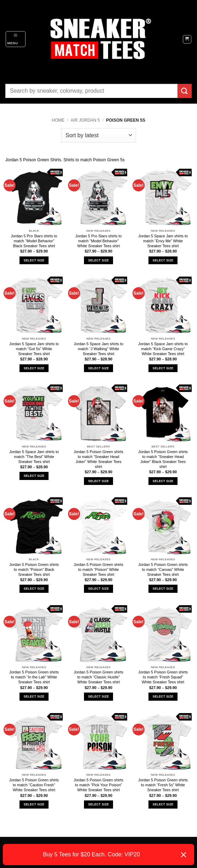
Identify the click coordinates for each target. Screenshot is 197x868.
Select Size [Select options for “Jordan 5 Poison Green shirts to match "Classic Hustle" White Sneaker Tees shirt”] (98, 696)
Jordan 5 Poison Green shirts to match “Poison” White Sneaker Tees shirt (98, 569)
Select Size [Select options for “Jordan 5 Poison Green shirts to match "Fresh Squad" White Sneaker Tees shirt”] (163, 696)
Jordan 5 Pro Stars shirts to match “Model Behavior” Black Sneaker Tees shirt (34, 241)
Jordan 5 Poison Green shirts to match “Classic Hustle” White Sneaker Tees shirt (98, 677)
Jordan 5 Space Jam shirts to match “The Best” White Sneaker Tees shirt (34, 457)
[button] (16, 39)
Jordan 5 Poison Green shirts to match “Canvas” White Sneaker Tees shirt (163, 569)
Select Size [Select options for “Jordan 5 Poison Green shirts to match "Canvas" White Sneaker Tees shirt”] (163, 589)
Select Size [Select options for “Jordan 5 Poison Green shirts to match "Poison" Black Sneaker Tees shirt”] (34, 589)
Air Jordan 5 (85, 120)
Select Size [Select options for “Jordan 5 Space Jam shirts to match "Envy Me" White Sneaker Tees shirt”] (163, 260)
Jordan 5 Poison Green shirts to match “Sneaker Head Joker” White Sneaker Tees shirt (98, 459)
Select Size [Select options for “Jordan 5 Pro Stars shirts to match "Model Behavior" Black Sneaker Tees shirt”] (34, 260)
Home (58, 120)
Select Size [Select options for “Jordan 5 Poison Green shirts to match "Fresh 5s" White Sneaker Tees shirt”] (163, 804)
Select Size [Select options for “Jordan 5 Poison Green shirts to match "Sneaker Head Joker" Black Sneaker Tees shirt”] (163, 481)
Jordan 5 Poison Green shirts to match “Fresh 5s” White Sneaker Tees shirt (163, 785)
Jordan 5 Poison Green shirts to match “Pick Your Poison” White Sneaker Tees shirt (98, 785)
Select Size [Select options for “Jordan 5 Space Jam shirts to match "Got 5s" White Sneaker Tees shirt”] (34, 368)
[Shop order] (98, 135)
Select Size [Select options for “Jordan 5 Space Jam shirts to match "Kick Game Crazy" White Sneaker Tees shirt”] (163, 368)
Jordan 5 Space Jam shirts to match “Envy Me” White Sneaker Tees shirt (163, 241)
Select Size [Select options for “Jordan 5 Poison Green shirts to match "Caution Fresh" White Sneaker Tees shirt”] (34, 804)
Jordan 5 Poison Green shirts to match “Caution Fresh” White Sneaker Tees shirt (34, 785)
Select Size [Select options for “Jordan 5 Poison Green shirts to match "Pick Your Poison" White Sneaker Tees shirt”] (98, 804)
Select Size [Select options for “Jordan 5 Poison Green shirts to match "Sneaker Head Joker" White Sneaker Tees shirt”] (98, 481)
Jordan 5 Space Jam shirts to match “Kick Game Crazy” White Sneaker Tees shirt (163, 349)
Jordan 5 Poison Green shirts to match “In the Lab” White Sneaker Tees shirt (34, 677)
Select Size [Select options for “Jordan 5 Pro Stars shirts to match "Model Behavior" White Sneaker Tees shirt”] (98, 260)
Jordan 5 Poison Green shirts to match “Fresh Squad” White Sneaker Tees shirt (163, 677)
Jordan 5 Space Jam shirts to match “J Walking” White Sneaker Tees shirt (98, 349)
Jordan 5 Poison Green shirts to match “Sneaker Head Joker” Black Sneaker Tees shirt (163, 459)
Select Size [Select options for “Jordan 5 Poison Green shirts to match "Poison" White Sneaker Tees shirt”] (98, 589)
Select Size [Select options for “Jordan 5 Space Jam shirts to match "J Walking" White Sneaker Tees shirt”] (98, 368)
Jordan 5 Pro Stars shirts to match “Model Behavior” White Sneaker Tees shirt (99, 241)
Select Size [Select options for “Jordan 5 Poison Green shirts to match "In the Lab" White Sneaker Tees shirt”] (34, 696)
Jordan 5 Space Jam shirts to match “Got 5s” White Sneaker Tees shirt (34, 349)
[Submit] (185, 91)
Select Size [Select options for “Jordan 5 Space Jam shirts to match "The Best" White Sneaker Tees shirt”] (34, 476)
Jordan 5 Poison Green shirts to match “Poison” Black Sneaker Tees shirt (34, 569)
